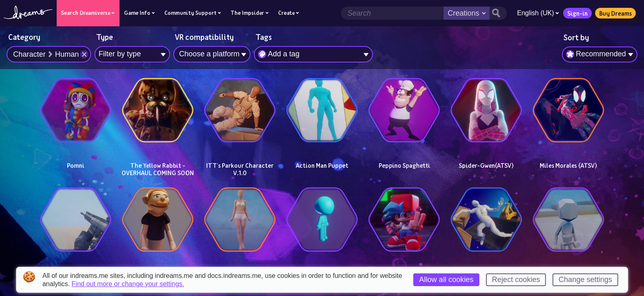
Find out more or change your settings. (128, 284)
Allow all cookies (446, 280)
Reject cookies (516, 280)
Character (29, 54)
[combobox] (600, 55)
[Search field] (392, 13)
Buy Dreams (615, 13)
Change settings (585, 280)
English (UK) (538, 13)
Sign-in (577, 13)
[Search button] (498, 13)
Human (67, 54)
